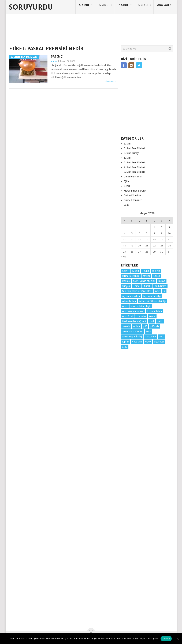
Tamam (166, 639)
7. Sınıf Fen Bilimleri (134, 167)
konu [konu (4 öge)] (125, 306)
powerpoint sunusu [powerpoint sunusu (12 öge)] (132, 331)
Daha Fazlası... (111, 81)
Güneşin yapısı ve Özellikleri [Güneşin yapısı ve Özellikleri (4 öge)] (137, 291)
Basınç (57, 56)
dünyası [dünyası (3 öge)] (126, 286)
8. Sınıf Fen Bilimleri (134, 172)
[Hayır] (178, 639)
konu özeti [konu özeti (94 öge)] (128, 316)
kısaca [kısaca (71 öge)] (152, 316)
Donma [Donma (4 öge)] (126, 281)
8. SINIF (143, 5)
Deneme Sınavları (133, 177)
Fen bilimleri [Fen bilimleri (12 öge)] (160, 286)
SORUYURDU (156, 28)
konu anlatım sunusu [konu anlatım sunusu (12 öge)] (133, 311)
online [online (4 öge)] (137, 326)
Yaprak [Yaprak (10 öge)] (125, 342)
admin (54, 61)
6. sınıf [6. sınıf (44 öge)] (135, 271)
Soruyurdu (31, 7)
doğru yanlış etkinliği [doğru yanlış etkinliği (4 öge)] (144, 281)
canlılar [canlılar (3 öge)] (146, 276)
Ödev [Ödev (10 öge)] (148, 342)
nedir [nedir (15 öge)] (160, 321)
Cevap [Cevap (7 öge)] (157, 276)
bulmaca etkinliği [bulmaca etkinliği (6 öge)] (131, 276)
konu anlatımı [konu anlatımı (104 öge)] (155, 311)
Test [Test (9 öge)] (161, 337)
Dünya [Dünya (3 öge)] (162, 281)
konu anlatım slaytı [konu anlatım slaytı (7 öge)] (141, 306)
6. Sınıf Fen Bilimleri (134, 162)
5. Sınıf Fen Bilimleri (134, 148)
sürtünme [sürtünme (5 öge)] (151, 337)
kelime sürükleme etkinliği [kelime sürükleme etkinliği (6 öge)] (153, 301)
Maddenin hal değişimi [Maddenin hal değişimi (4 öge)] (134, 321)
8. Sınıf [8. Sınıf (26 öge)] (156, 271)
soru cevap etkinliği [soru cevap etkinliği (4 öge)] (132, 337)
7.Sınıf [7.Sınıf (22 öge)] (146, 271)
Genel (127, 186)
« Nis (123, 257)
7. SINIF (123, 5)
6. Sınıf (127, 158)
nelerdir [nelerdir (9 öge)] (126, 326)
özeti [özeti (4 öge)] (125, 347)
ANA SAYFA (164, 5)
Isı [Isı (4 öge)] (164, 291)
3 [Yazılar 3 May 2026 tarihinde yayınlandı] (169, 227)
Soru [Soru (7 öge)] (148, 331)
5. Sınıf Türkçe (131, 153)
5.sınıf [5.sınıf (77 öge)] (125, 271)
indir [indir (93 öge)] (157, 291)
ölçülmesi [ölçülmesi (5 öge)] (159, 342)
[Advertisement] (73, 32)
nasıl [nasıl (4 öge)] (151, 321)
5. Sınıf (127, 144)
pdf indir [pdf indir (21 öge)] (155, 326)
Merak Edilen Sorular (135, 191)
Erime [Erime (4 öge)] (136, 286)
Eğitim (127, 181)
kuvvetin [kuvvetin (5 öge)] (141, 316)
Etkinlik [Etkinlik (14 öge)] (147, 286)
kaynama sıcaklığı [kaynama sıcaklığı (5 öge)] (152, 296)
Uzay (126, 205)
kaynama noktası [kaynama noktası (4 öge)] (131, 296)
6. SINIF (104, 5)
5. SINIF (84, 5)
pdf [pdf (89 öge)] (145, 326)
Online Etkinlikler (133, 195)
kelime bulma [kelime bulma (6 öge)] (129, 301)
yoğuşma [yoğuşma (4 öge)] (137, 342)
